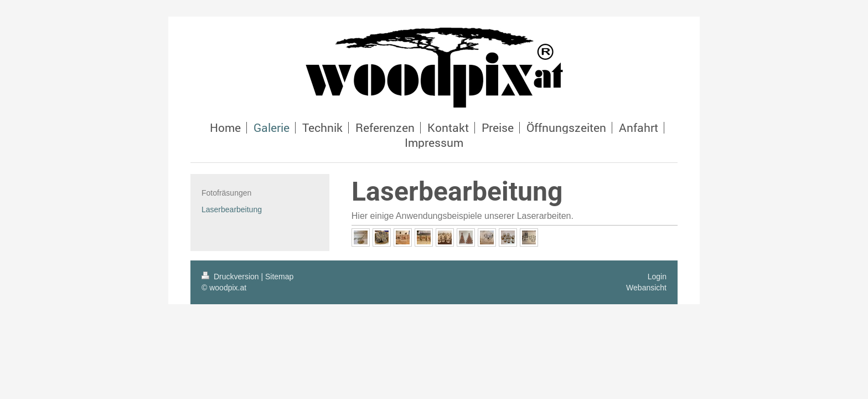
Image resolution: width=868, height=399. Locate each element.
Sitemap (279, 277)
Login (657, 277)
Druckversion (231, 277)
